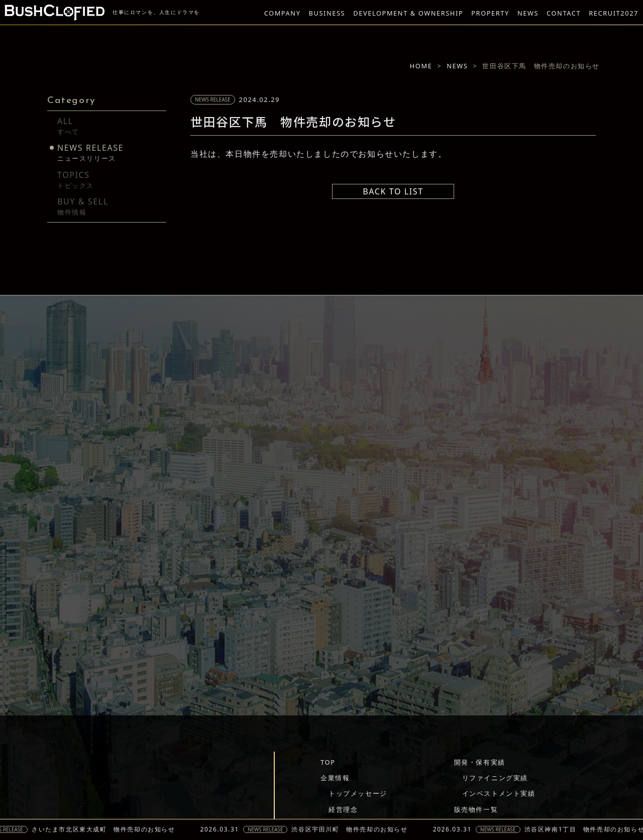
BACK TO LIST (393, 191)
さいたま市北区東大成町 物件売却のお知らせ (108, 829)
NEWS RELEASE (270, 829)
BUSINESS (327, 13)
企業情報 (335, 778)
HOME (421, 66)
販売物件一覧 (476, 809)
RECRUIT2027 (614, 13)
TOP (328, 762)
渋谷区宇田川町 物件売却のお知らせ (353, 829)
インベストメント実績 (499, 793)
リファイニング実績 (495, 778)
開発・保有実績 (480, 762)
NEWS (528, 13)
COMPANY (283, 13)
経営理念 (343, 809)
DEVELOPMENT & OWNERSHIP (408, 13)
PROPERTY (490, 13)
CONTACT (564, 13)
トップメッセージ (358, 793)
